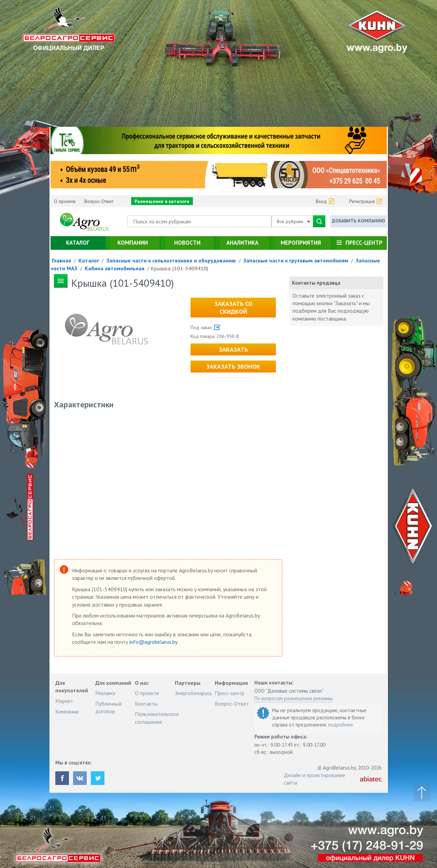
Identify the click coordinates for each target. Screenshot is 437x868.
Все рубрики (294, 221)
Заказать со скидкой (233, 308)
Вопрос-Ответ (99, 201)
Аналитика (242, 243)
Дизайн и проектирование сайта (314, 779)
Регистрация (362, 201)
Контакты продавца (316, 283)
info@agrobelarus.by (154, 642)
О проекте (65, 201)
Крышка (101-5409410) (179, 268)
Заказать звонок (233, 367)
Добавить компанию (358, 221)
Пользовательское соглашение (157, 718)
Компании (133, 243)
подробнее (341, 725)
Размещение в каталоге (162, 201)
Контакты (146, 704)
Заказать (233, 349)
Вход (321, 201)
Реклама (105, 693)
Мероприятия (301, 243)
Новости (187, 243)
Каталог (78, 243)
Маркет (64, 701)
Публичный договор (108, 707)
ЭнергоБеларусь (193, 693)
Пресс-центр (364, 243)
